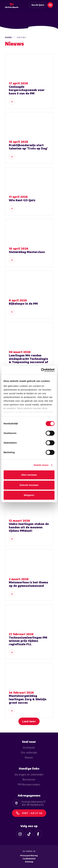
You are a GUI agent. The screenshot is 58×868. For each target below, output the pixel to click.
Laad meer (29, 721)
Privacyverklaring (29, 856)
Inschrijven (38, 5)
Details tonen (41, 465)
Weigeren (29, 495)
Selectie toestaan (29, 485)
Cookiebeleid (29, 859)
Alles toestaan (29, 475)
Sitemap (29, 862)
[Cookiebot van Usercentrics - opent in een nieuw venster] (41, 370)
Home (8, 37)
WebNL (29, 851)
